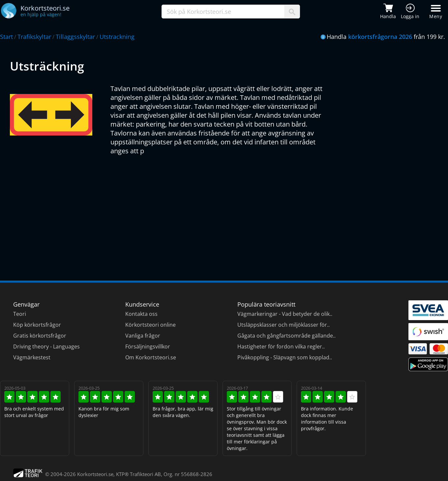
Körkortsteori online (150, 325)
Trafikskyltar (34, 37)
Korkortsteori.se (95, 474)
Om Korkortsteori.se (151, 357)
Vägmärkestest (32, 357)
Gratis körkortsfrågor (40, 336)
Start (6, 37)
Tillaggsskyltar (75, 37)
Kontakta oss (141, 314)
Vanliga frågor (143, 336)
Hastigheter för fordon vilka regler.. (281, 346)
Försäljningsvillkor (148, 346)
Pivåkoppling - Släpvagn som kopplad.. (285, 357)
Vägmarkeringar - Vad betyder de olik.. (285, 314)
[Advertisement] (208, 208)
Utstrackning (117, 37)
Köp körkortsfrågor (37, 325)
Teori (20, 314)
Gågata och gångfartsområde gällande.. (286, 336)
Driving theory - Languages (46, 346)
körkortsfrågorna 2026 (380, 37)
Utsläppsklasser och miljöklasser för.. (284, 325)
